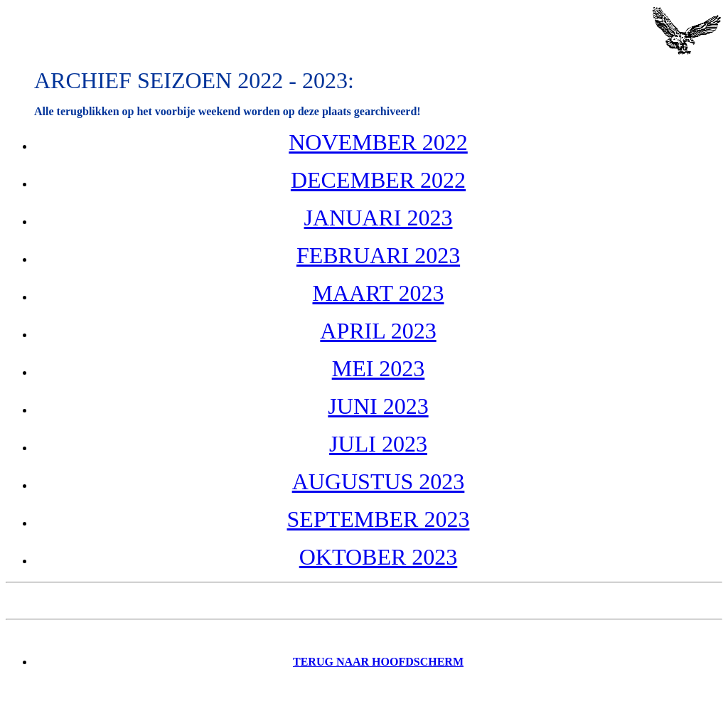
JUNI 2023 (378, 406)
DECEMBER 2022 (378, 180)
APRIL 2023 (378, 331)
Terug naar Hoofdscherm (378, 662)
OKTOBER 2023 (379, 557)
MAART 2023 (378, 293)
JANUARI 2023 (379, 218)
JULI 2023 (378, 444)
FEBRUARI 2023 (378, 255)
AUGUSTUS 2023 (379, 481)
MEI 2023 (379, 368)
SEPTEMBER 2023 (379, 519)
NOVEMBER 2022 (378, 142)
